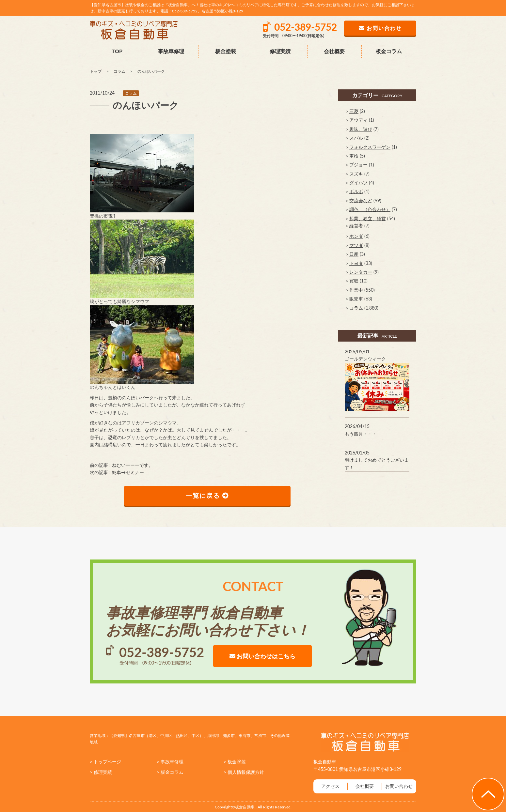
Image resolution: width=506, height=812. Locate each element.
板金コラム (389, 51)
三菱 (354, 111)
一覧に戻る (207, 496)
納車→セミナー (128, 472)
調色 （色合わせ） (370, 209)
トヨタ (356, 263)
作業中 (356, 290)
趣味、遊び (361, 129)
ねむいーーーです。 (133, 465)
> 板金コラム (170, 773)
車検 (354, 156)
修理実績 (280, 51)
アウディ (358, 120)
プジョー (358, 165)
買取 (354, 281)
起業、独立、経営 (368, 218)
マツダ (356, 245)
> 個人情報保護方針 (244, 773)
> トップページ (105, 762)
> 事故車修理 (170, 762)
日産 (354, 254)
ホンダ (356, 236)
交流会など (361, 200)
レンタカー (361, 272)
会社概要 (334, 51)
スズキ (356, 174)
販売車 (356, 299)
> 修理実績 (101, 773)
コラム (131, 93)
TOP (117, 51)
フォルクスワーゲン (370, 147)
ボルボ (356, 191)
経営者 (356, 226)
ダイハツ (358, 183)
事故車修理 (171, 51)
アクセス (330, 787)
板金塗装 (226, 51)
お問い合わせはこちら (262, 656)
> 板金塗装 (235, 762)
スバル (356, 138)
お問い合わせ (399, 787)
